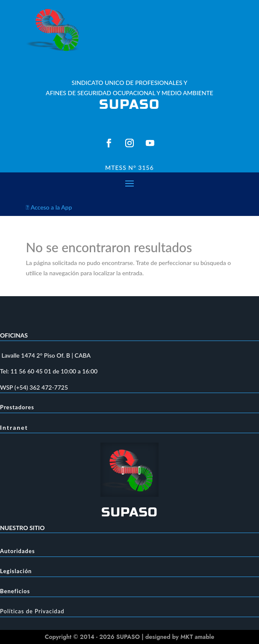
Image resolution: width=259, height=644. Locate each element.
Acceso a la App (49, 207)
